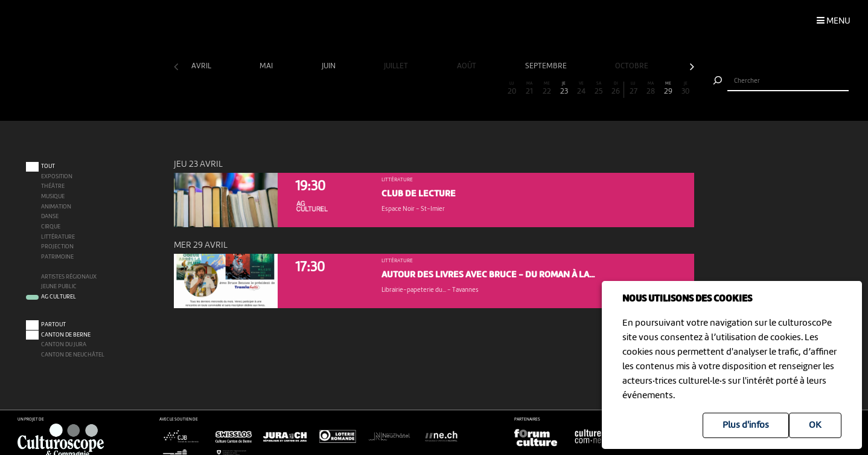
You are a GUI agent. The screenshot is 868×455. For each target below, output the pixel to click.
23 (564, 89)
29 (668, 89)
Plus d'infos (746, 425)
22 (547, 89)
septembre (547, 66)
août (468, 66)
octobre (633, 66)
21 (529, 89)
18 (477, 89)
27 (634, 89)
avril (202, 66)
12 (373, 89)
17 (460, 89)
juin (330, 66)
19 (495, 89)
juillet (397, 66)
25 (599, 89)
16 (442, 89)
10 (339, 89)
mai (267, 66)
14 (408, 89)
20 (512, 89)
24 (581, 89)
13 (391, 89)
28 (651, 89)
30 (686, 89)
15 (426, 89)
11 (356, 89)
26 (616, 89)
